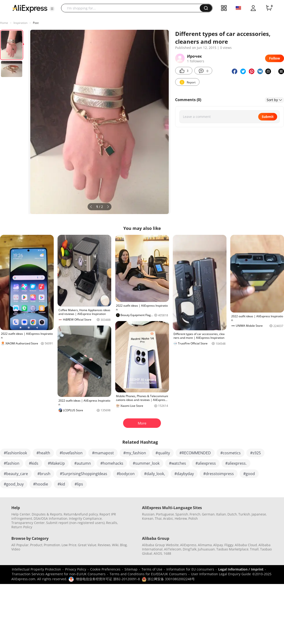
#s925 (255, 453)
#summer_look (146, 463)
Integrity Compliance (85, 518)
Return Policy (22, 527)
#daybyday (184, 474)
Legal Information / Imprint (241, 569)
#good (249, 474)
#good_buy (14, 484)
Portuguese (165, 514)
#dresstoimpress (219, 474)
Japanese (259, 514)
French (195, 514)
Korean (148, 518)
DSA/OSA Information (51, 518)
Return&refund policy (81, 514)
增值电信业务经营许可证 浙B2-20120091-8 (108, 579)
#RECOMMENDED (195, 453)
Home (4, 23)
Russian (148, 514)
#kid (61, 484)
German (208, 514)
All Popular (20, 545)
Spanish (182, 514)
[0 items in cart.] (269, 8)
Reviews (104, 545)
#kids (34, 463)
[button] (52, 9)
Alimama (205, 545)
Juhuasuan (206, 549)
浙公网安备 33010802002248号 (168, 579)
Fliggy (229, 545)
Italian (221, 514)
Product (36, 545)
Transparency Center (28, 523)
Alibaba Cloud (246, 545)
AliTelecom (173, 549)
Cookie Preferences (105, 569)
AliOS (158, 553)
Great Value (87, 545)
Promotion (52, 545)
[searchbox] (132, 8)
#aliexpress (206, 463)
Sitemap (131, 569)
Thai (158, 518)
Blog (123, 545)
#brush (44, 474)
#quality (163, 453)
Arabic (168, 518)
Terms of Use (152, 569)
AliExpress (188, 545)
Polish (193, 518)
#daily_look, (155, 474)
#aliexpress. (236, 463)
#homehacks (112, 463)
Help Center (21, 514)
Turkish (244, 514)
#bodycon (126, 474)
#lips (79, 484)
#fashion (12, 463)
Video (16, 549)
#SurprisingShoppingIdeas (84, 474)
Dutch (232, 514)
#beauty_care (16, 474)
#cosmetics (231, 453)
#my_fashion (135, 453)
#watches (177, 463)
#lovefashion (71, 453)
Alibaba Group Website (160, 545)
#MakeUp (56, 463)
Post (36, 23)
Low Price (69, 545)
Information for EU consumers (190, 569)
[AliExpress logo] (30, 8)
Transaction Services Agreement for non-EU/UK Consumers (59, 574)
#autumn (83, 463)
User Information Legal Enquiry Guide (221, 574)
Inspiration (20, 23)
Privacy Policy (76, 569)
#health (43, 453)
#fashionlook (15, 453)
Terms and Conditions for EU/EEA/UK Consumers (148, 574)
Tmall (254, 549)
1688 (167, 553)
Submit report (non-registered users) (75, 523)
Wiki (115, 545)
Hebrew (181, 518)
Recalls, (112, 523)
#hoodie (41, 484)
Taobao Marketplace (232, 549)
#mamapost (103, 453)
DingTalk (190, 549)
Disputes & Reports (47, 514)
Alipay (218, 545)
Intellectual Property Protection (36, 569)
